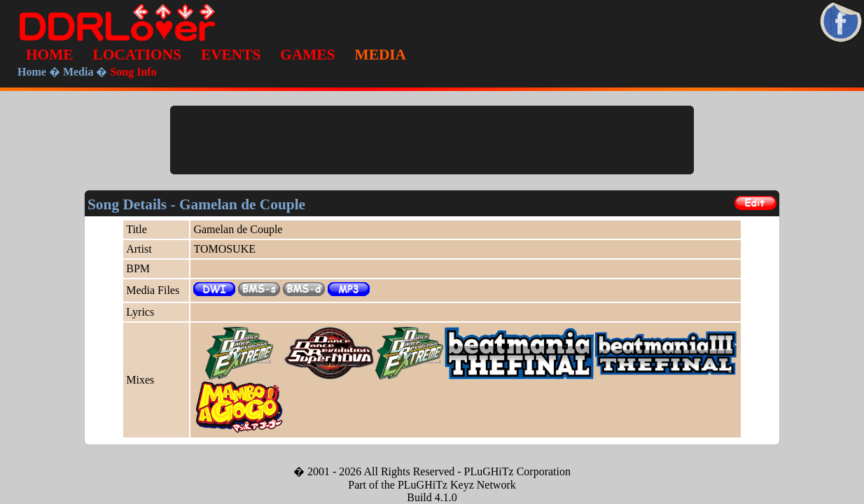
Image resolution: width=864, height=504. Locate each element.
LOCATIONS (137, 55)
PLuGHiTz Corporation (517, 471)
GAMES (307, 55)
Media (78, 72)
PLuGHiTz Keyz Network (457, 485)
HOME (50, 55)
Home (32, 72)
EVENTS (231, 55)
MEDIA (381, 55)
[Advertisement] (432, 140)
